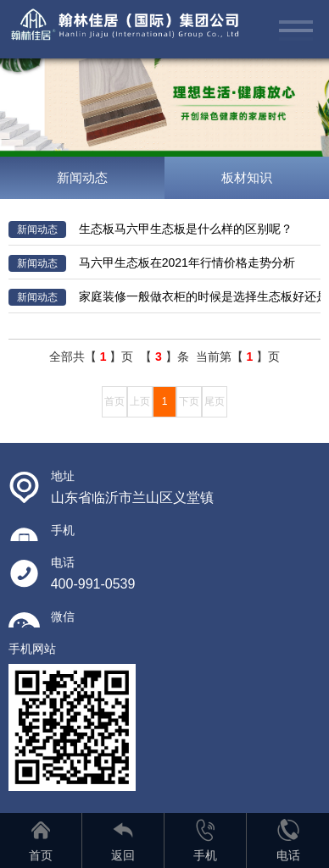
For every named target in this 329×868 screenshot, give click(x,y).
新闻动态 (82, 177)
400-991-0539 (93, 584)
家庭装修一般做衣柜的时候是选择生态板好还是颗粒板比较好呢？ (165, 297)
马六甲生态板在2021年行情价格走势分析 (152, 263)
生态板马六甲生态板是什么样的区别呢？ (151, 229)
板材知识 (247, 177)
